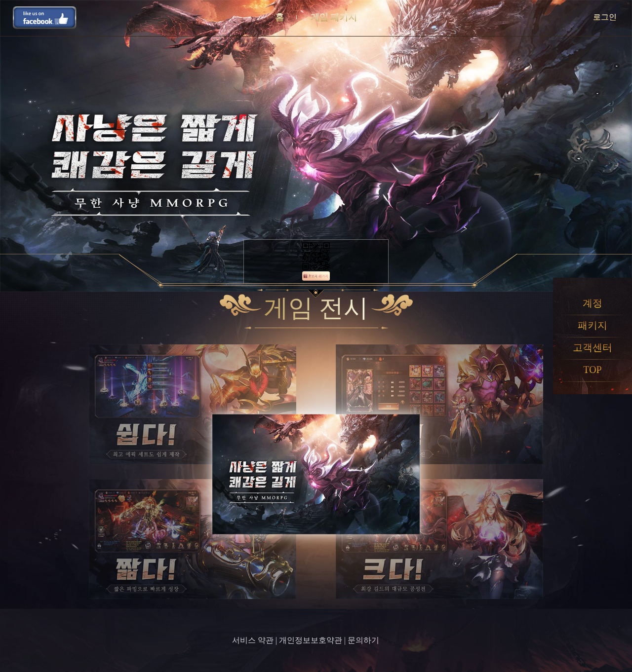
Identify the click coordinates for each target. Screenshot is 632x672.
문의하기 (363, 640)
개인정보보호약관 (311, 640)
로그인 (605, 17)
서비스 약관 (253, 640)
